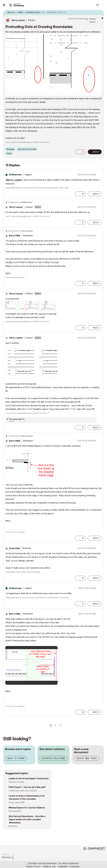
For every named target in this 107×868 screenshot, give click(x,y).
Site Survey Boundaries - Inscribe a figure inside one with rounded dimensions (27, 819)
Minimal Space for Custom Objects (27, 808)
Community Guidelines (69, 867)
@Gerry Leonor (14, 180)
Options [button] (100, 13)
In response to (20, 202)
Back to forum (16, 758)
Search (90, 5)
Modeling (13, 826)
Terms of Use (49, 867)
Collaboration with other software (23, 791)
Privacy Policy (34, 867)
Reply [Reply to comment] (96, 194)
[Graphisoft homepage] (94, 849)
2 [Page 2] (55, 725)
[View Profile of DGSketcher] (15, 175)
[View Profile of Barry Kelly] (15, 236)
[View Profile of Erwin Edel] (14, 548)
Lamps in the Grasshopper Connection (29, 778)
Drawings (10, 149)
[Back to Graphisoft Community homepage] (17, 5)
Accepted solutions (53, 758)
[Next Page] (60, 725)
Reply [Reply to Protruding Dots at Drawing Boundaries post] (96, 152)
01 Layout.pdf (16, 419)
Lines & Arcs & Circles (27, 149)
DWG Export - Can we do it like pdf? (27, 787)
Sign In (103, 5)
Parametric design (16, 782)
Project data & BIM (17, 802)
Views (9, 153)
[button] (53, 65)
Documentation (15, 811)
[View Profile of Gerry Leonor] (18, 20)
